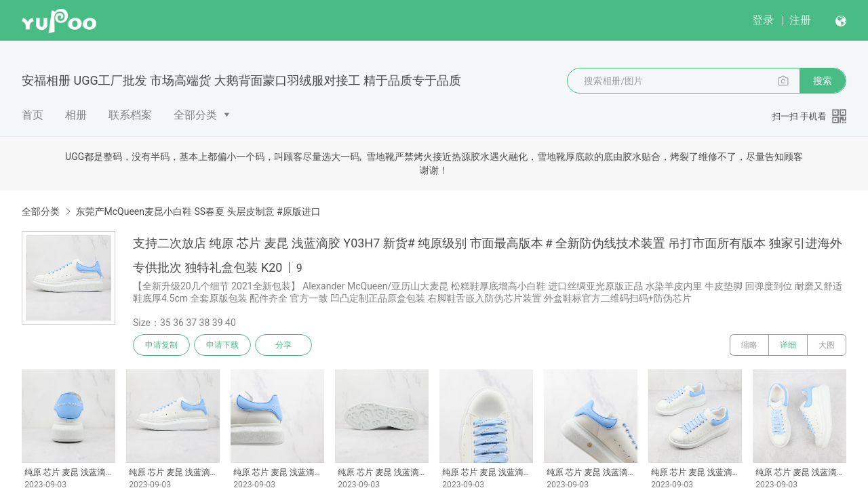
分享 (283, 345)
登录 (763, 20)
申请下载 (222, 345)
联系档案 (130, 115)
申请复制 (161, 345)
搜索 (823, 81)
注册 (800, 20)
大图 (827, 345)
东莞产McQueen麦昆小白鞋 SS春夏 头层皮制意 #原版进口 (198, 211)
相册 (76, 115)
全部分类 (195, 115)
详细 (788, 345)
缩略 (749, 345)
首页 (33, 115)
